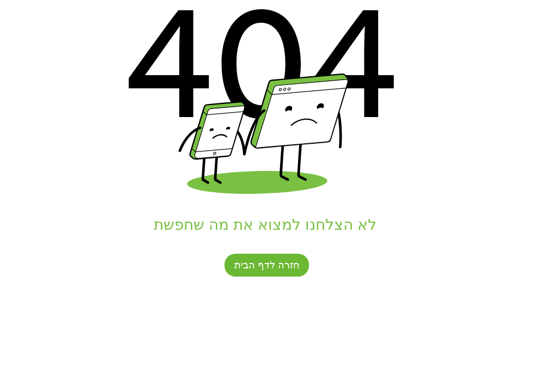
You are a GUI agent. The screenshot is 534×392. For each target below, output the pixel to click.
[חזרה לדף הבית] (267, 265)
